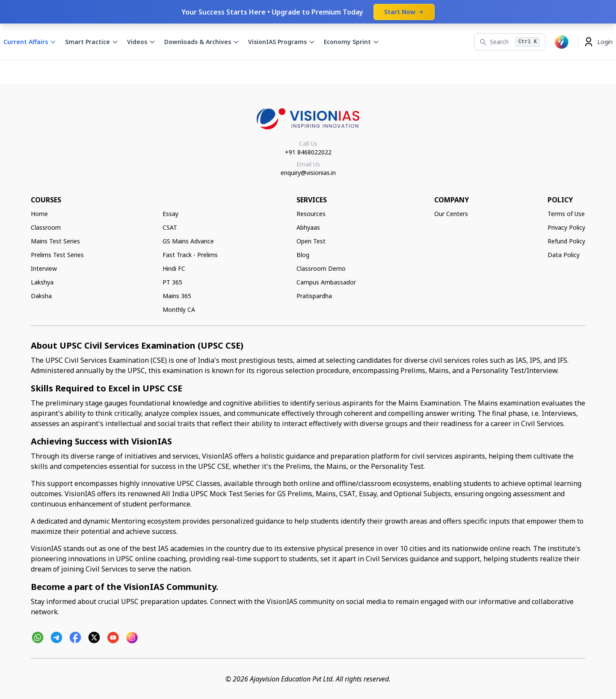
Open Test (311, 241)
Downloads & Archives (202, 42)
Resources (311, 214)
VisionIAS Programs (282, 42)
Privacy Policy (566, 227)
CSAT (170, 227)
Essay (170, 214)
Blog (303, 255)
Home (39, 214)
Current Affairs (30, 42)
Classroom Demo (321, 268)
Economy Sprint (352, 42)
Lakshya (42, 282)
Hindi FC (174, 268)
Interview (44, 268)
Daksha (41, 296)
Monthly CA (179, 310)
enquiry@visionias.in (308, 173)
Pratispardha (314, 296)
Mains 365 (177, 296)
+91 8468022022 (308, 152)
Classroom (46, 227)
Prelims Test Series (57, 255)
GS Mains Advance (188, 241)
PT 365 (172, 282)
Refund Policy (566, 241)
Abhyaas (308, 227)
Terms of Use (566, 214)
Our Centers (451, 214)
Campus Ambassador (326, 282)
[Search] (510, 42)
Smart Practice (92, 42)
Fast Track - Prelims (190, 255)
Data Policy (564, 255)
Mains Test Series (55, 241)
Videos (141, 42)
